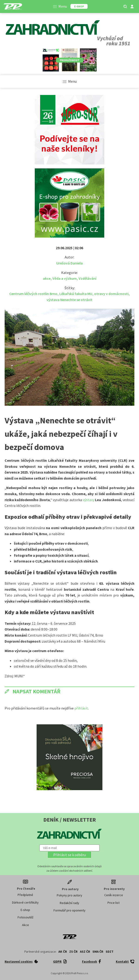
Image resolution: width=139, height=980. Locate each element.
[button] (69, 855)
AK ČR (63, 952)
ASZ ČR (85, 952)
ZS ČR (73, 952)
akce (47, 278)
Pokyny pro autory (69, 895)
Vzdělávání (87, 278)
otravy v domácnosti (111, 294)
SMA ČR (98, 952)
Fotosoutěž (25, 917)
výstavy (89, 500)
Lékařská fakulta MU (76, 294)
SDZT (110, 952)
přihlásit (81, 708)
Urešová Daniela (69, 263)
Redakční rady (69, 903)
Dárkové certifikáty (25, 902)
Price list (114, 903)
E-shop (25, 910)
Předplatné (25, 895)
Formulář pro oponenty (69, 910)
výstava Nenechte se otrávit (69, 300)
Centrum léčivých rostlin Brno (33, 294)
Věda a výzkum (65, 278)
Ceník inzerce (114, 895)
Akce (25, 925)
